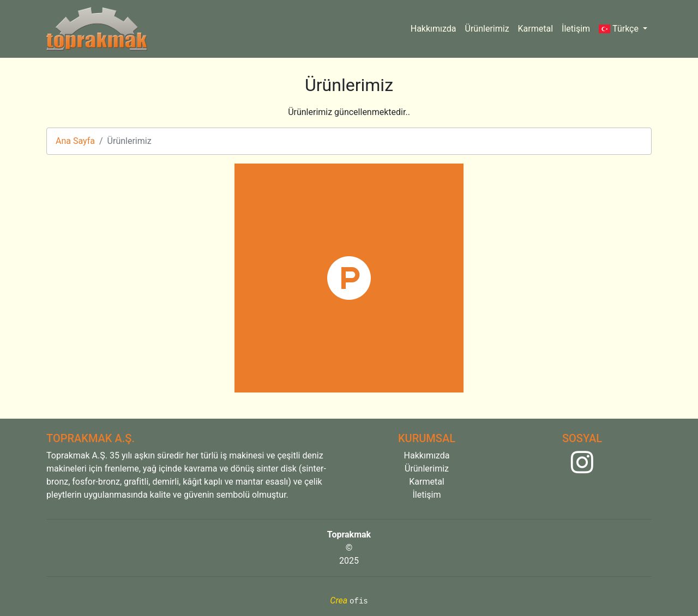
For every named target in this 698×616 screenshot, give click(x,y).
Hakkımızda (434, 29)
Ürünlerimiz (487, 29)
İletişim (576, 29)
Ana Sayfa (75, 141)
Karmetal (536, 29)
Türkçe (620, 29)
